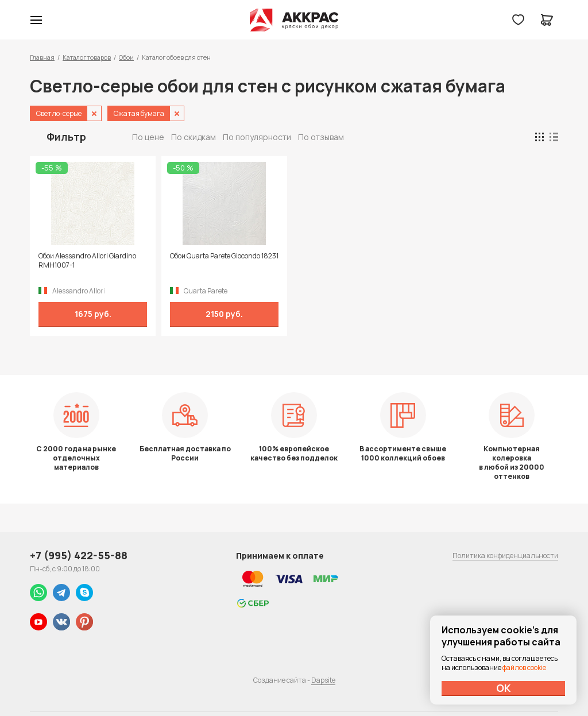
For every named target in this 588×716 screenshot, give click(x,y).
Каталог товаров (87, 57)
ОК (504, 688)
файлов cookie (524, 667)
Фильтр (66, 137)
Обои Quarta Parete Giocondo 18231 (224, 256)
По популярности (257, 137)
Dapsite (323, 680)
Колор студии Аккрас (294, 20)
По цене (148, 137)
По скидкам (194, 137)
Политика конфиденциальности (505, 556)
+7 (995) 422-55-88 (79, 555)
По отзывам (321, 137)
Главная (42, 57)
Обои (126, 57)
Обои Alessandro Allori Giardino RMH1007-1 (87, 261)
